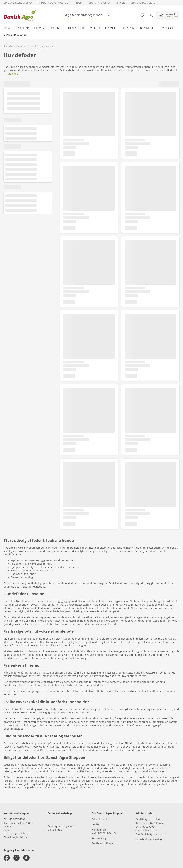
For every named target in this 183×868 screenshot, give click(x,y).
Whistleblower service (149, 839)
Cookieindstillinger (103, 843)
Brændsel (148, 28)
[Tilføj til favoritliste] (142, 15)
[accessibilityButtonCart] (168, 15)
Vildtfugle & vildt (104, 28)
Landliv (129, 28)
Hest (7, 28)
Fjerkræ (40, 28)
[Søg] (109, 15)
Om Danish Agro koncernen (152, 834)
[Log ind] (151, 15)
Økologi (167, 28)
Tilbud (78, 3)
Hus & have (76, 28)
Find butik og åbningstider (53, 3)
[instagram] (17, 858)
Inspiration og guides (142, 3)
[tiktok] (26, 858)
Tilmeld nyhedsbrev (99, 3)
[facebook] (7, 858)
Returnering (99, 838)
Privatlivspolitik (101, 819)
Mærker (120, 3)
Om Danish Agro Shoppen (18, 3)
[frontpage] (20, 15)
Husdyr (57, 28)
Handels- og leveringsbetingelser (104, 831)
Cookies (96, 824)
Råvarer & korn (15, 35)
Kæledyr (22, 28)
